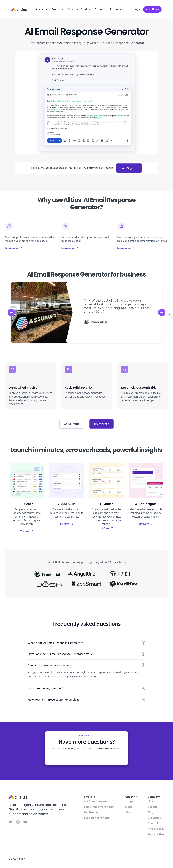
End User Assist (93, 812)
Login (137, 9)
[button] (41, 9)
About (151, 801)
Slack (129, 807)
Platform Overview (95, 801)
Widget (130, 801)
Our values (154, 818)
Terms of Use (156, 834)
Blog (150, 812)
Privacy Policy (156, 829)
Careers (153, 807)
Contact (153, 823)
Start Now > (152, 9)
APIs (128, 812)
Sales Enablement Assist (99, 807)
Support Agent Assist (97, 818)
